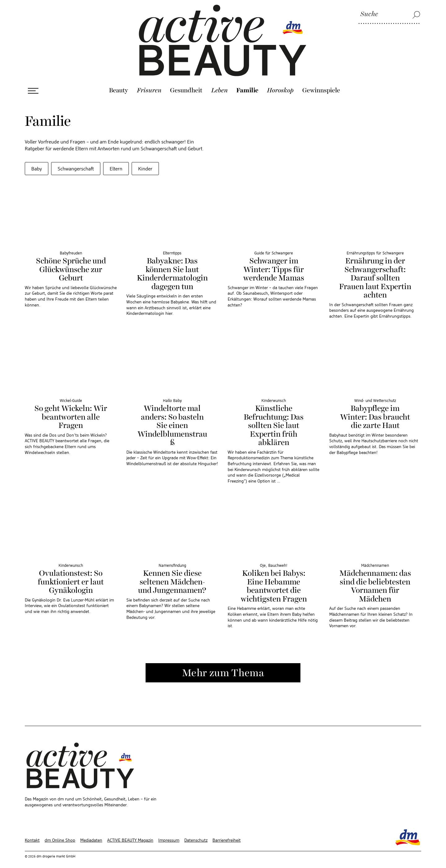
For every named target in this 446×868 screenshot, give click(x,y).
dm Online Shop (60, 833)
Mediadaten (91, 833)
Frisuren (149, 83)
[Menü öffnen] (33, 84)
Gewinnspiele (321, 83)
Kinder (145, 162)
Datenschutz (196, 833)
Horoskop (280, 83)
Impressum (169, 833)
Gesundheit (186, 83)
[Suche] (389, 15)
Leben (219, 83)
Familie (247, 83)
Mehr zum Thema (223, 666)
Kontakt (32, 833)
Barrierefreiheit (227, 833)
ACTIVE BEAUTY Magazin (130, 833)
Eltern (116, 162)
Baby (37, 162)
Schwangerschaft (76, 162)
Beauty (119, 83)
